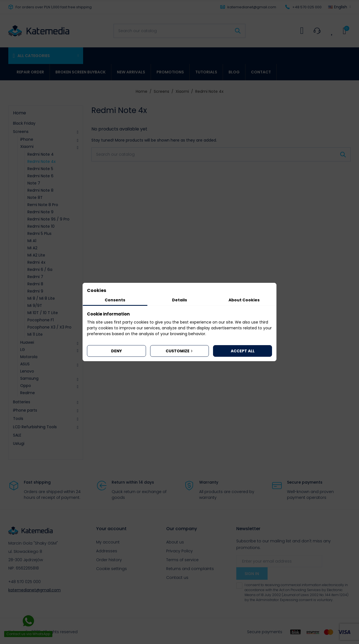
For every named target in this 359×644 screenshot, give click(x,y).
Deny (116, 351)
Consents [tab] (115, 300)
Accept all (243, 351)
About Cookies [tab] (244, 300)
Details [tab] (179, 300)
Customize (180, 351)
